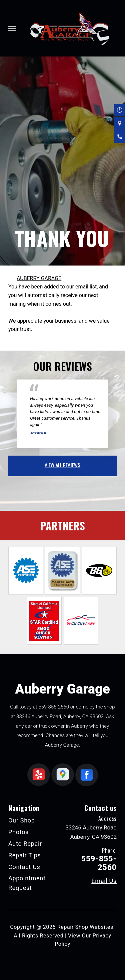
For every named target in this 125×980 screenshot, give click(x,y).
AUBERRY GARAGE (39, 278)
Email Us (104, 881)
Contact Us (24, 867)
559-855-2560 (54, 707)
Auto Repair (25, 844)
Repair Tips (25, 855)
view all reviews (62, 465)
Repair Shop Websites (85, 927)
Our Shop (22, 820)
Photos (18, 832)
